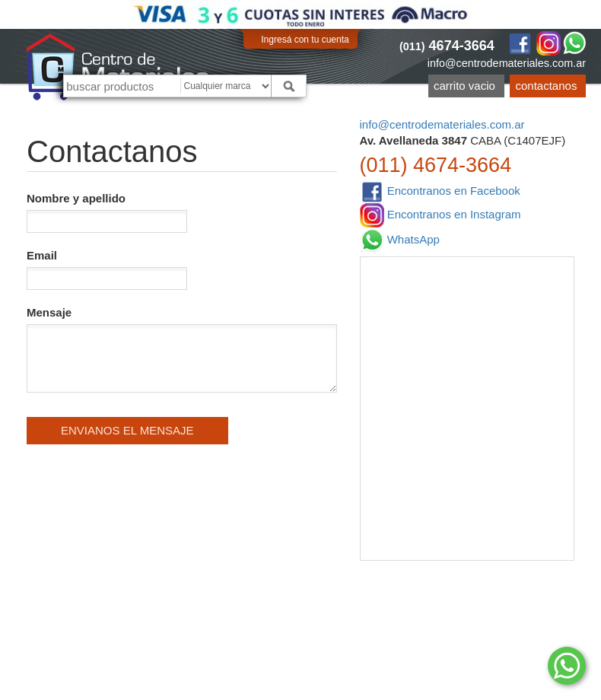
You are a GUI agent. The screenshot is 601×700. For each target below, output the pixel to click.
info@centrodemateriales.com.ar (507, 63)
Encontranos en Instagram (440, 215)
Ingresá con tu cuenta (305, 40)
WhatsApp (400, 240)
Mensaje (182, 349)
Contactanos (547, 86)
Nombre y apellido (107, 212)
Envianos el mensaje (127, 430)
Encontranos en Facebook (440, 191)
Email (107, 269)
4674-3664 (447, 46)
